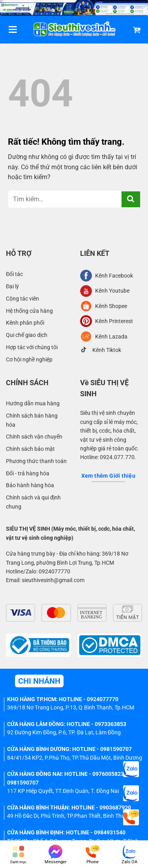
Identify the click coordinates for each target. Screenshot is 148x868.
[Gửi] (131, 199)
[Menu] (13, 29)
